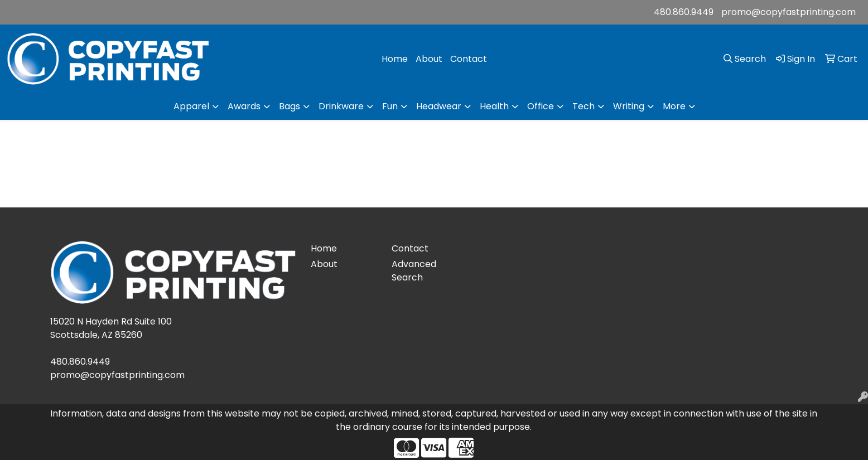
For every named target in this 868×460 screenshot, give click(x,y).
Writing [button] (629, 106)
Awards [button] (244, 106)
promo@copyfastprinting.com (789, 12)
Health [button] (494, 106)
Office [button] (541, 106)
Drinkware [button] (341, 106)
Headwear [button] (439, 106)
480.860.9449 (684, 12)
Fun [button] (390, 106)
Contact (469, 59)
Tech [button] (584, 106)
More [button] (674, 106)
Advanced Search (414, 271)
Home (395, 59)
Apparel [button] (191, 106)
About (429, 59)
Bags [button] (290, 106)
